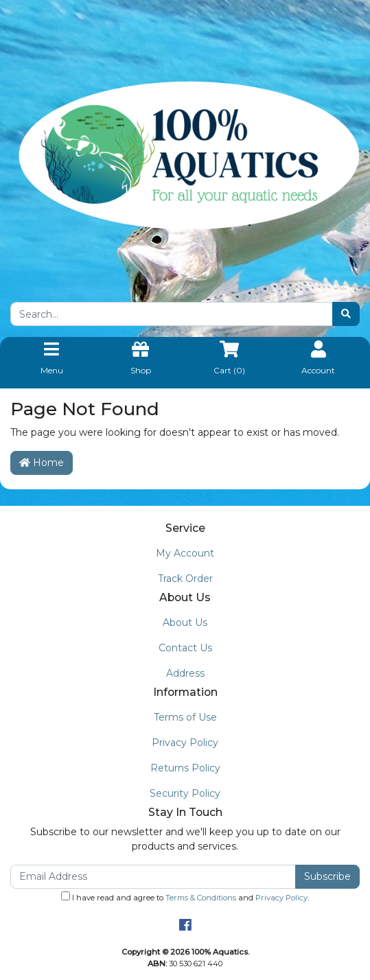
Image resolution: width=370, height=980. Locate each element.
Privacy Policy (185, 743)
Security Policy (185, 793)
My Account (185, 553)
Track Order (185, 579)
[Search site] (346, 314)
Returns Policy (185, 768)
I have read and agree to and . (185, 897)
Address (185, 673)
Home (42, 463)
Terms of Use (185, 717)
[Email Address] (153, 877)
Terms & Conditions (201, 898)
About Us (185, 622)
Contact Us (185, 648)
